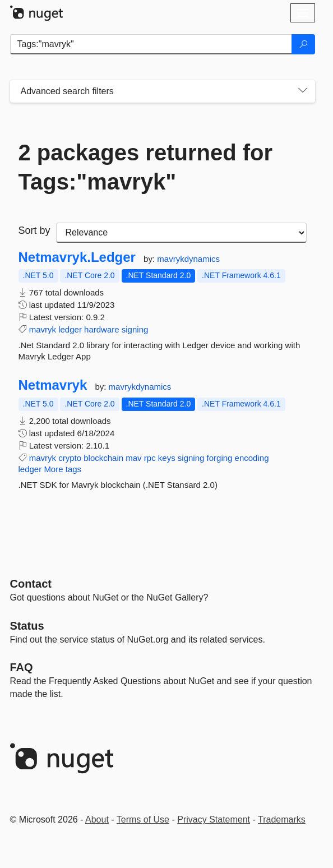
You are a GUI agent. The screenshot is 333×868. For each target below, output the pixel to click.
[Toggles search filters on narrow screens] (303, 91)
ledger (70, 329)
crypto (70, 458)
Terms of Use (143, 819)
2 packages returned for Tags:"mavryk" (146, 167)
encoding (252, 458)
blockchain (103, 458)
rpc (150, 458)
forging (220, 458)
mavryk (43, 329)
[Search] (303, 44)
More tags (63, 469)
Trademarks (282, 819)
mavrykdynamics (188, 259)
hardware (102, 329)
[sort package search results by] (181, 233)
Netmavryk (53, 385)
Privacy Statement (214, 819)
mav (133, 458)
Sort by (34, 230)
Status (27, 626)
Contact (31, 584)
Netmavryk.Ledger (77, 257)
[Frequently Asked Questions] (22, 667)
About (97, 819)
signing (135, 329)
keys (167, 458)
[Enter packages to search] (151, 44)
